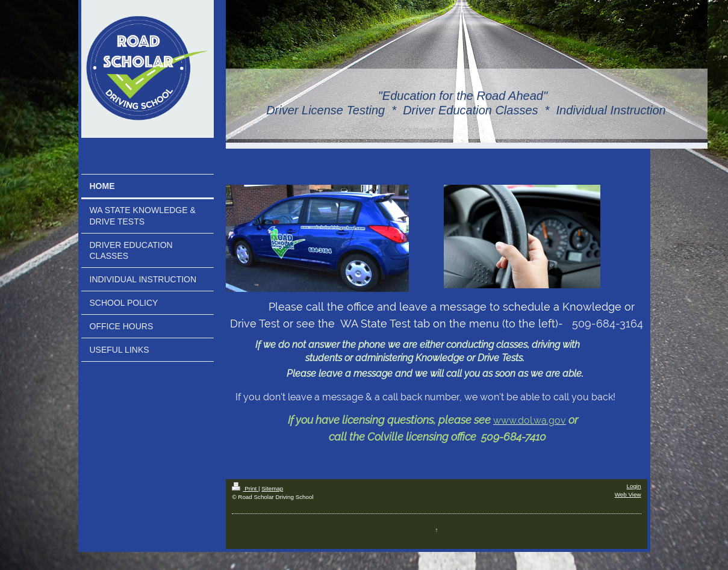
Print (245, 488)
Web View (628, 494)
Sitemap (272, 488)
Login (634, 486)
